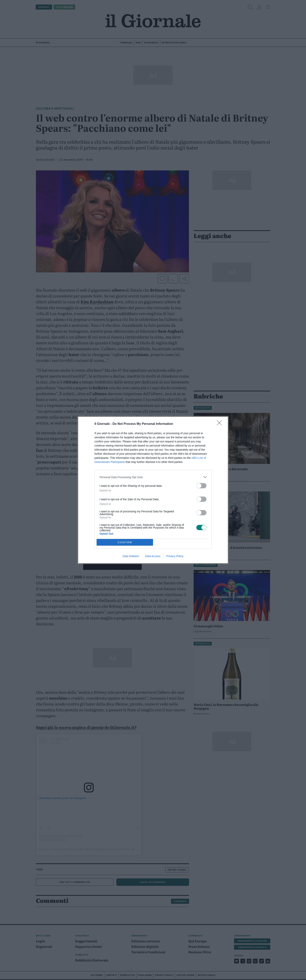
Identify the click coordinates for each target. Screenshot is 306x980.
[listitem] (153, 477)
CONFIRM (125, 542)
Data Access (153, 556)
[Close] (221, 424)
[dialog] (153, 490)
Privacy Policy (175, 556)
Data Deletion (131, 556)
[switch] (201, 486)
